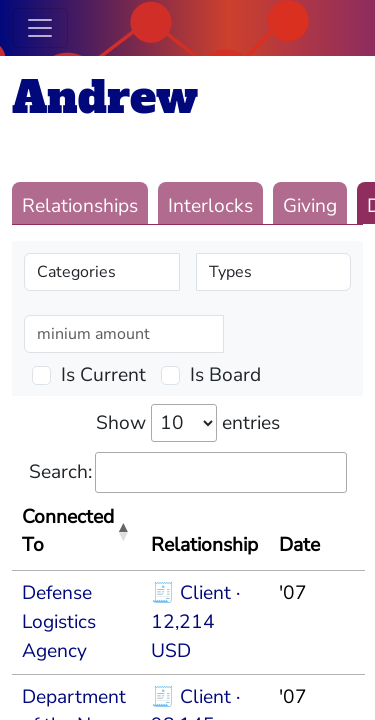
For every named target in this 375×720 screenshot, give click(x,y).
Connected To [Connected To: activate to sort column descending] (68, 531)
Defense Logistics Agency (59, 622)
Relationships (80, 206)
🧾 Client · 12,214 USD (195, 622)
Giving (310, 206)
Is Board (225, 375)
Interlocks (210, 206)
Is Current (103, 375)
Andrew (105, 97)
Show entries (188, 423)
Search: (188, 472)
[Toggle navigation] (40, 28)
